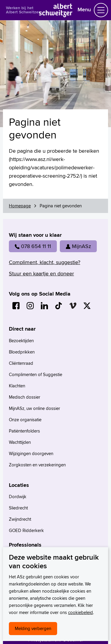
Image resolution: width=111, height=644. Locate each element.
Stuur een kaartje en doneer (41, 273)
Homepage (20, 206)
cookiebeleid (81, 612)
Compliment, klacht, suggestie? (45, 262)
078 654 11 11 (33, 246)
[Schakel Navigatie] (101, 10)
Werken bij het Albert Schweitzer (23, 10)
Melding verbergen (33, 628)
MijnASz (78, 246)
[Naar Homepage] (55, 15)
